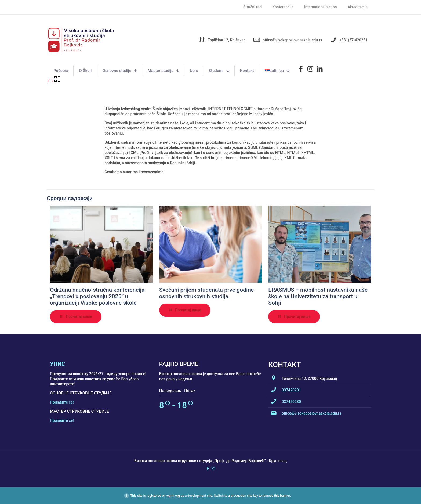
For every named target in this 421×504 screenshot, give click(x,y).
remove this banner (276, 496)
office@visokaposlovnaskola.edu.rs (311, 413)
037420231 (291, 390)
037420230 (291, 402)
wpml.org (173, 496)
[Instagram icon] (213, 469)
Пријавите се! (62, 402)
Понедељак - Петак (177, 391)
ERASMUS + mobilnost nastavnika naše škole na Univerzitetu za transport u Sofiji (318, 296)
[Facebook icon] (208, 469)
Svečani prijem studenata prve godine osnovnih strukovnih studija (207, 293)
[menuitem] (277, 71)
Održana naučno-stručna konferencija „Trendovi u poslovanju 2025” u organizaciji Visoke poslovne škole (97, 296)
